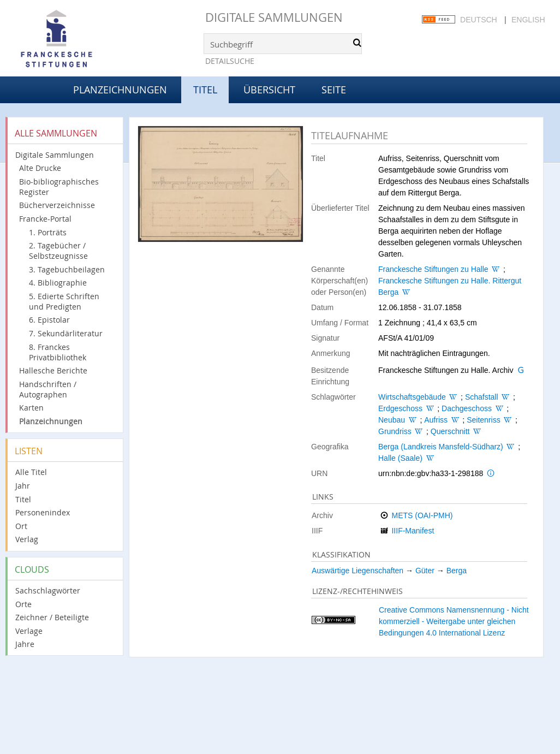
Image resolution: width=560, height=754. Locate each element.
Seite (334, 90)
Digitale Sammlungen (274, 17)
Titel (23, 499)
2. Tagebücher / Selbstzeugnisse (58, 251)
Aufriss (436, 420)
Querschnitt (450, 431)
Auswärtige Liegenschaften (358, 571)
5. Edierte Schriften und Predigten (64, 301)
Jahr (23, 486)
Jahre (25, 644)
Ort (21, 526)
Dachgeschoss (467, 408)
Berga (457, 571)
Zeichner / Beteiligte (52, 617)
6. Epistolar (49, 320)
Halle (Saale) (400, 458)
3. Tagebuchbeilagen (67, 269)
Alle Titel (31, 472)
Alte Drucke (40, 168)
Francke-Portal (45, 219)
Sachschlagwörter (48, 590)
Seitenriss (483, 420)
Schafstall (482, 397)
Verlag (27, 539)
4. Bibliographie (58, 283)
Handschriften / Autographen (48, 389)
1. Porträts (48, 232)
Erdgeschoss (400, 408)
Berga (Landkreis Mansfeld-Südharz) (441, 447)
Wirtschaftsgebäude (412, 397)
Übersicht (269, 90)
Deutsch (479, 20)
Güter (425, 571)
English (528, 20)
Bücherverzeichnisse (57, 205)
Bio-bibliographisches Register (59, 187)
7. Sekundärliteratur (66, 333)
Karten (31, 408)
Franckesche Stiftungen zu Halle (433, 269)
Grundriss (395, 431)
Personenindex (43, 512)
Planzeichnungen (120, 90)
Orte (23, 604)
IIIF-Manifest (413, 531)
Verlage (29, 631)
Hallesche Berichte (53, 370)
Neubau (392, 420)
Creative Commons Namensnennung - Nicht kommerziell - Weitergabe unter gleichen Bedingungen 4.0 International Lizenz (454, 621)
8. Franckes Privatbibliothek (58, 352)
